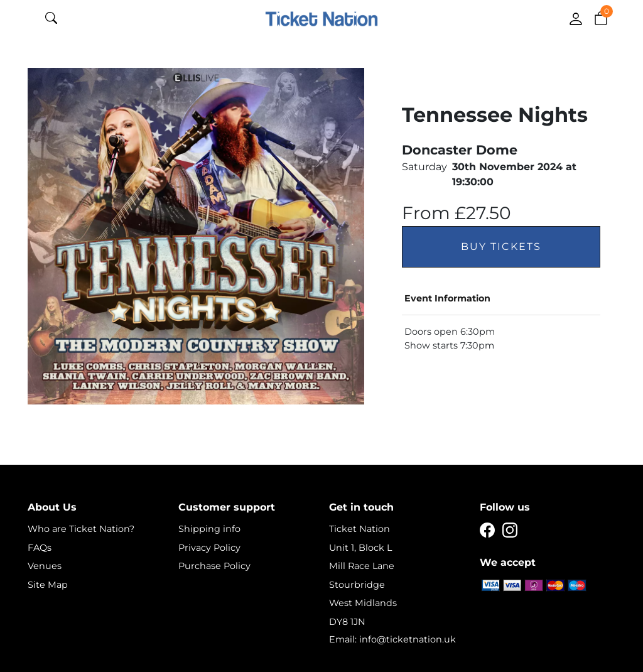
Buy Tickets (501, 247)
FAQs (40, 548)
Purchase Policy (214, 566)
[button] (601, 18)
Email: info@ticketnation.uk (392, 639)
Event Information (447, 298)
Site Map (48, 585)
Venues (45, 566)
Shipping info (209, 529)
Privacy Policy (209, 548)
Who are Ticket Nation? (81, 529)
